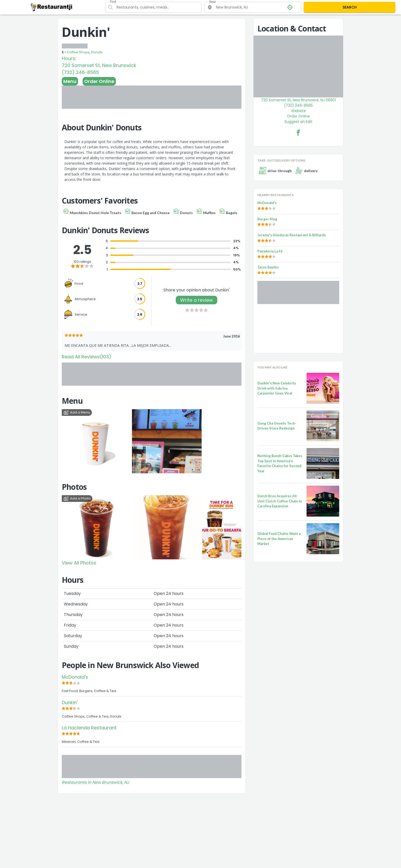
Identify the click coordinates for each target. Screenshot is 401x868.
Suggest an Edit (298, 122)
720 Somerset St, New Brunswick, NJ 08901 (298, 100)
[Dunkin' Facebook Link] (298, 133)
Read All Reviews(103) (86, 357)
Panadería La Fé (270, 251)
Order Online (99, 81)
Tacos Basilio (268, 267)
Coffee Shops (78, 52)
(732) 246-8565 (80, 72)
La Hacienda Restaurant (89, 728)
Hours (68, 58)
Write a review (197, 300)
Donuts (97, 52)
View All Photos (79, 563)
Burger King (267, 219)
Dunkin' (70, 702)
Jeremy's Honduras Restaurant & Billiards (292, 235)
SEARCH (350, 7)
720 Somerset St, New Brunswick (99, 65)
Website (298, 111)
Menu (70, 81)
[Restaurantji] (52, 7)
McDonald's (75, 677)
